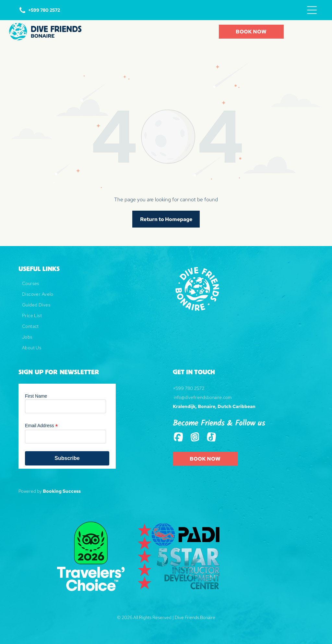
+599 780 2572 (189, 388)
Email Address (41, 426)
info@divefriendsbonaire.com (203, 397)
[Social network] (178, 438)
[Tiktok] (212, 438)
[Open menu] (312, 10)
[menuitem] (86, 286)
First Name (36, 396)
